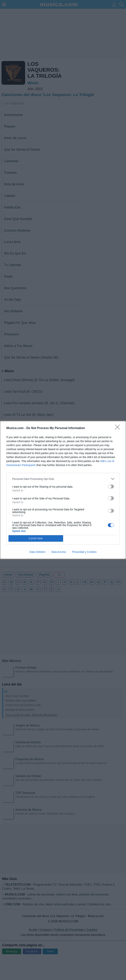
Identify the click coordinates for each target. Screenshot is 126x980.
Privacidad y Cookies (84, 552)
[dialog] (63, 490)
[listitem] (63, 479)
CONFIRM (36, 539)
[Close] (119, 428)
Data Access (59, 552)
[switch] (111, 486)
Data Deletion (37, 552)
